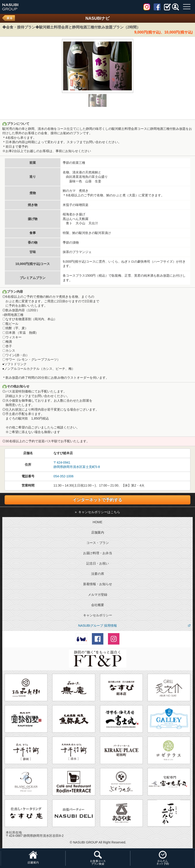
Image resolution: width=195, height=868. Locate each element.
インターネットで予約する (97, 500)
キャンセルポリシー (98, 615)
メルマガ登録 (98, 595)
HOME (97, 522)
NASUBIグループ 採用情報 (97, 626)
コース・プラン (98, 543)
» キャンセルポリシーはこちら (97, 512)
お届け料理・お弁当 (98, 553)
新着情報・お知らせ (98, 584)
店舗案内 (98, 532)
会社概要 (98, 605)
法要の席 (98, 574)
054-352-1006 (64, 476)
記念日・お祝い (98, 563)
